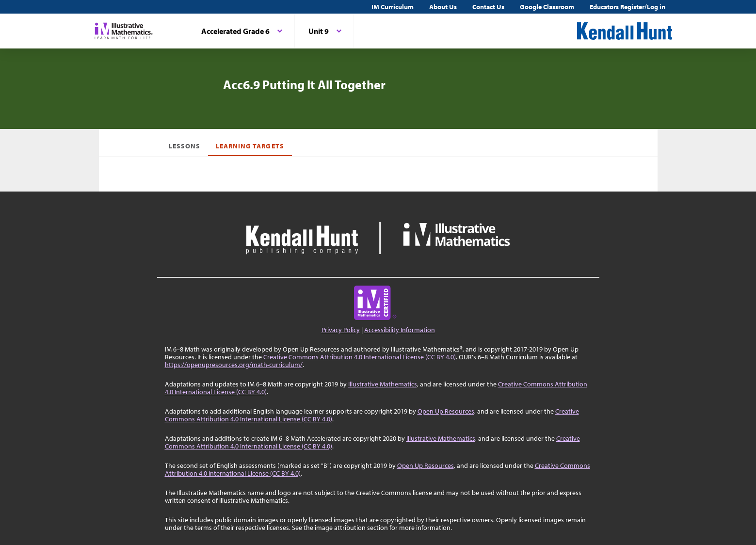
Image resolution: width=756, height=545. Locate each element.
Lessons (185, 146)
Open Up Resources (446, 411)
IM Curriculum (393, 7)
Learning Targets (250, 146)
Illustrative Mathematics (383, 384)
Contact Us (488, 7)
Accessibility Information (400, 330)
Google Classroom (547, 7)
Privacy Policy (341, 330)
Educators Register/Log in (627, 7)
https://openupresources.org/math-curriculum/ (234, 365)
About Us (443, 7)
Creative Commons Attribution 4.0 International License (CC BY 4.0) (360, 357)
